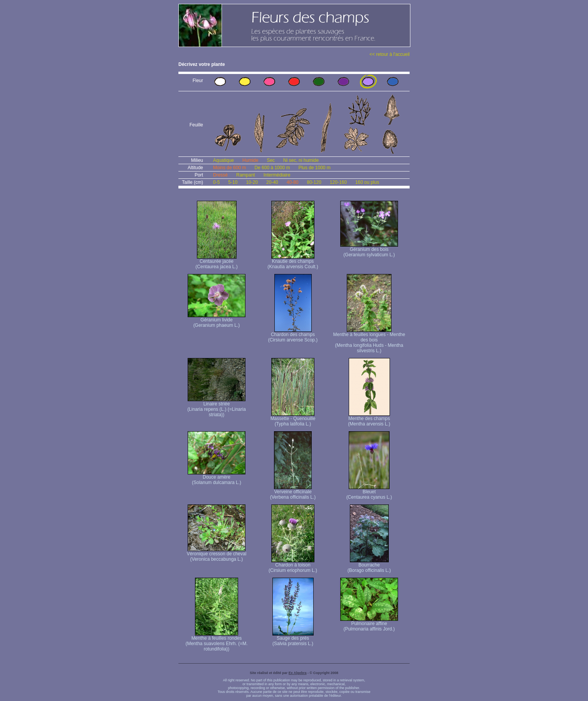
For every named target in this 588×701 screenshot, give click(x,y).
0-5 (216, 182)
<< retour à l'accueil (390, 54)
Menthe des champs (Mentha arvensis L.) (369, 419)
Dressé (220, 175)
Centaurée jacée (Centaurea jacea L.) (216, 262)
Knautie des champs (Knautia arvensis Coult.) (293, 262)
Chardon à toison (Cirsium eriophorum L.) (293, 566)
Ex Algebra (298, 673)
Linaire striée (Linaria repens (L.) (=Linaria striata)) (217, 407)
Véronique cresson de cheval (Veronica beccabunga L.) (217, 554)
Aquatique (223, 160)
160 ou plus (367, 182)
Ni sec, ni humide (301, 160)
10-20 (252, 182)
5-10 (233, 182)
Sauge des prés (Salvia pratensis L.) (293, 639)
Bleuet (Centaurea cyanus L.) (369, 492)
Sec (271, 160)
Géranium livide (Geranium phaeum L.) (217, 320)
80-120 (314, 182)
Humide (250, 160)
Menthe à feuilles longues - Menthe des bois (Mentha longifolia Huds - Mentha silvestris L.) (369, 340)
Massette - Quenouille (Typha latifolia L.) (293, 419)
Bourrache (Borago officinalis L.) (369, 566)
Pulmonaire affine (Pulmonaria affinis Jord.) (369, 624)
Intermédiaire (277, 175)
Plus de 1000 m (314, 168)
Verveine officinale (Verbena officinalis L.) (293, 492)
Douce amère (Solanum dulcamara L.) (217, 478)
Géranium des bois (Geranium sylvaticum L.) (369, 250)
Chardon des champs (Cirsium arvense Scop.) (293, 335)
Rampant (246, 175)
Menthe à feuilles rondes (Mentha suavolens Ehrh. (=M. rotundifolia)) (216, 641)
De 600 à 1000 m (272, 168)
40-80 (293, 182)
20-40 (272, 182)
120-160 (338, 182)
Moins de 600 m (229, 168)
